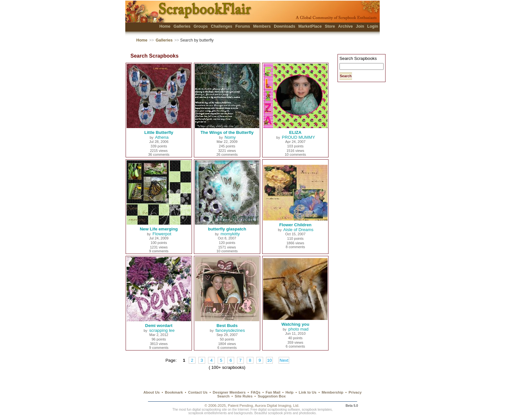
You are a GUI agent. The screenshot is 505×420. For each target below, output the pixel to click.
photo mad (298, 329)
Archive (346, 26)
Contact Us (198, 392)
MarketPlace (310, 26)
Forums (243, 26)
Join (360, 26)
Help (290, 392)
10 (269, 360)
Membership (333, 392)
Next (284, 360)
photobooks (307, 413)
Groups (201, 26)
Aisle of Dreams (298, 230)
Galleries (182, 26)
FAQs (256, 392)
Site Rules (244, 396)
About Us (152, 392)
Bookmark (174, 392)
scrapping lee (162, 330)
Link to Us (308, 392)
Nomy (230, 137)
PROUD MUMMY (298, 137)
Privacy (355, 392)
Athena (162, 137)
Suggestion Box (272, 396)
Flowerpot (162, 234)
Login (373, 26)
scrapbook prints (280, 413)
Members (262, 26)
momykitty (230, 234)
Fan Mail (273, 392)
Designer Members (229, 392)
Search (224, 396)
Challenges (222, 26)
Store (330, 26)
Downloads (285, 26)
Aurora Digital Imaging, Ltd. (277, 406)
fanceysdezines (230, 330)
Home (165, 26)
